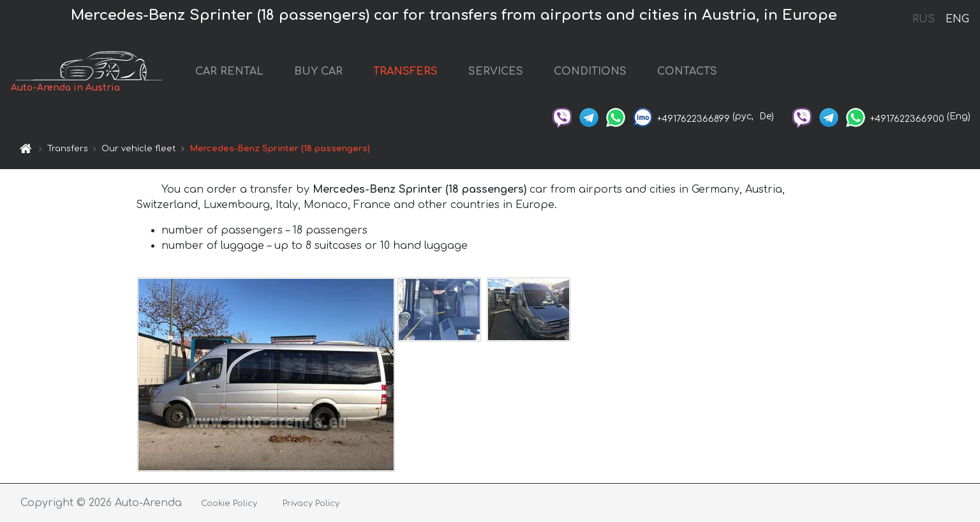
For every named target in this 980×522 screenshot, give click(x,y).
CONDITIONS (590, 71)
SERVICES (496, 71)
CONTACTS (687, 71)
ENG (957, 19)
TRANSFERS (405, 71)
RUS (924, 19)
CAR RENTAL (229, 71)
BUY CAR (318, 71)
